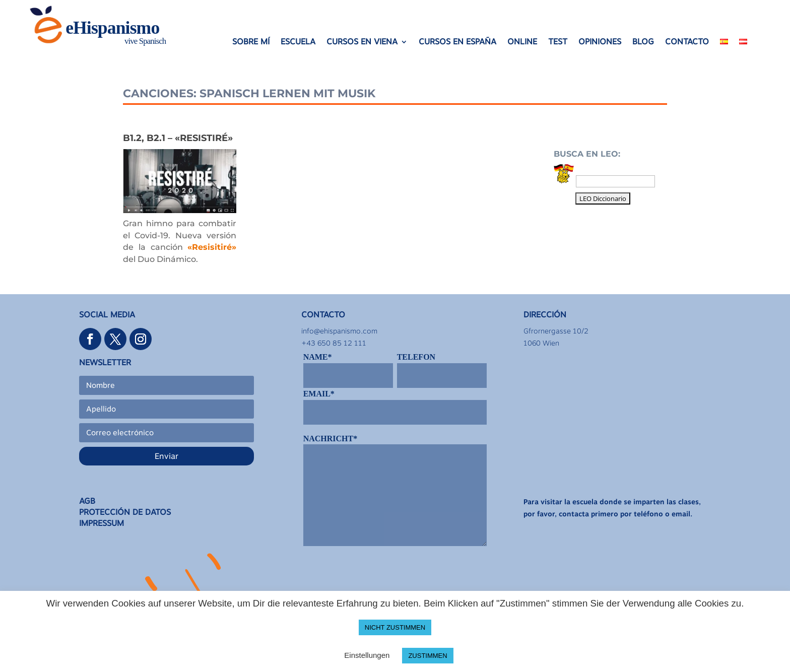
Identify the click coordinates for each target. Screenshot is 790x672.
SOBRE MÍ (251, 42)
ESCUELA (298, 42)
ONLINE (522, 42)
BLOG (643, 42)
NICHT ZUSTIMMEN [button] (395, 627)
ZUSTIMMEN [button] (427, 656)
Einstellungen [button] (367, 655)
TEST (558, 42)
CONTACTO (687, 42)
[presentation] (380, 577)
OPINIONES (600, 42)
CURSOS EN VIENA (362, 42)
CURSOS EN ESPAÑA (457, 42)
